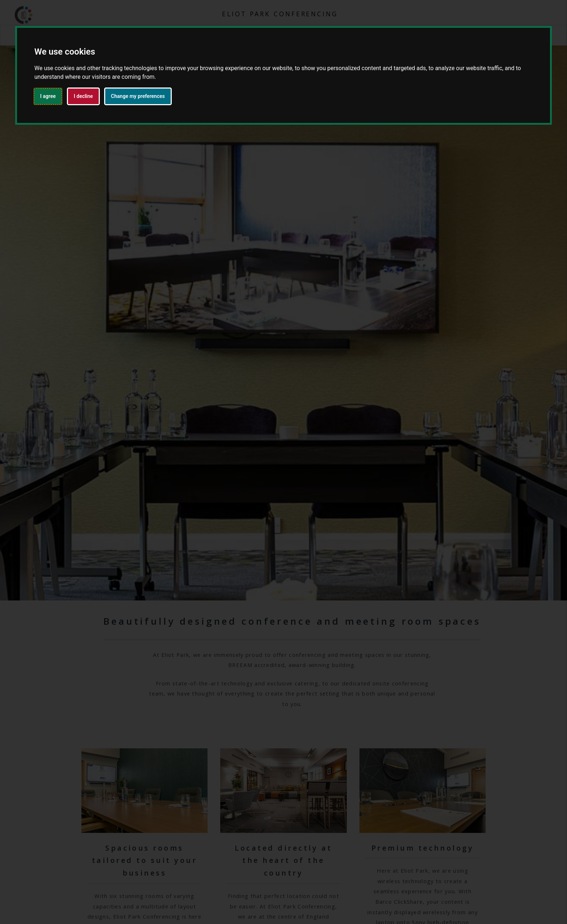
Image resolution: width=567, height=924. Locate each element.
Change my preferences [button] (138, 96)
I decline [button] (83, 96)
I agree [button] (48, 96)
